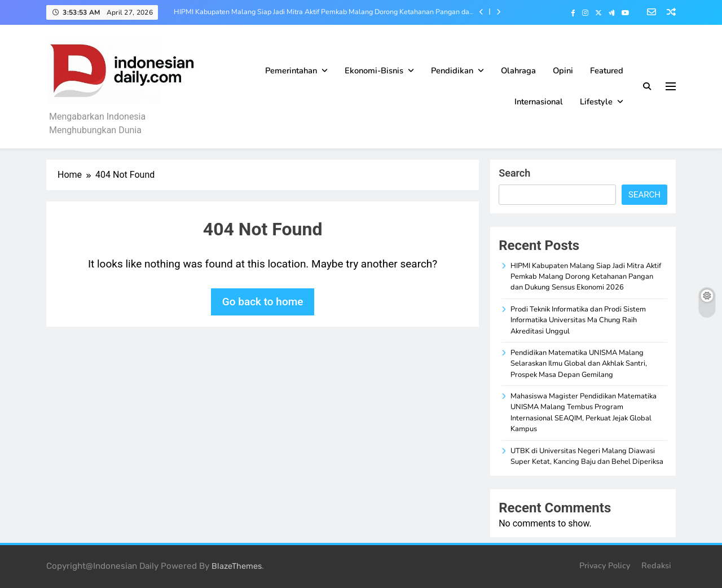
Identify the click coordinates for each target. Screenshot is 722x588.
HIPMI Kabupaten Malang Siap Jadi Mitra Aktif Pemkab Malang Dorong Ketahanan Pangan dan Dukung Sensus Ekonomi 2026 (323, 12)
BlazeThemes (237, 566)
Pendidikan (452, 71)
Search (514, 173)
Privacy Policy (605, 565)
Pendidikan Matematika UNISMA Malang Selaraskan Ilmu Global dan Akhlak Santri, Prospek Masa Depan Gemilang (579, 364)
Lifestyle (596, 102)
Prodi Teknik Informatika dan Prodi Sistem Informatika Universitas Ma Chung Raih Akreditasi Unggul (578, 320)
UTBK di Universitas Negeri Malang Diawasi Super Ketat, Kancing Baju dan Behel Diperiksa (587, 456)
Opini (563, 71)
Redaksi (656, 565)
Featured (607, 71)
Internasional (539, 102)
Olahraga (518, 71)
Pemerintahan (291, 71)
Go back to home (263, 302)
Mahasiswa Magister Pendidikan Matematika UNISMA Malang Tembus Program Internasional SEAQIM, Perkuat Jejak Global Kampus (584, 413)
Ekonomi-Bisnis (374, 71)
